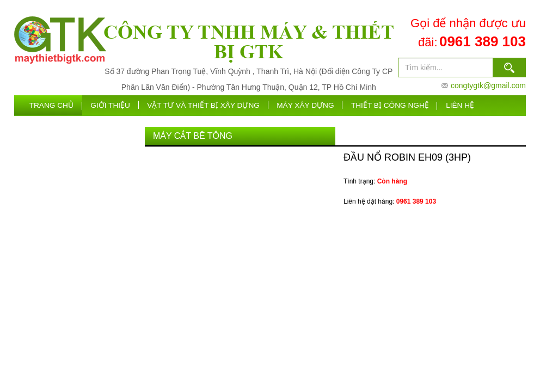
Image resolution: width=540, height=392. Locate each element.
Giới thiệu (122, 106)
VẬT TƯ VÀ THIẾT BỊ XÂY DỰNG (212, 106)
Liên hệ (461, 106)
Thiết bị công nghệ (393, 106)
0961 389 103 (483, 41)
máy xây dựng (311, 106)
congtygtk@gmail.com (488, 85)
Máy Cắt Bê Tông (193, 137)
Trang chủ (64, 106)
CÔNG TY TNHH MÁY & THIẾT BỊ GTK (249, 42)
